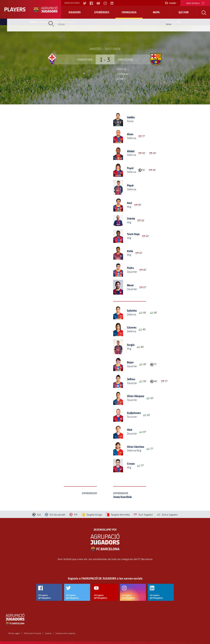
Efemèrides (102, 12)
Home (33, 22)
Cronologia (129, 12)
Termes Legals (14, 633)
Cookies (48, 633)
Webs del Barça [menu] (195, 3)
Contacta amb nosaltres (65, 633)
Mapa (156, 12)
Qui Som (184, 12)
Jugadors (75, 12)
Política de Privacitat (32, 633)
